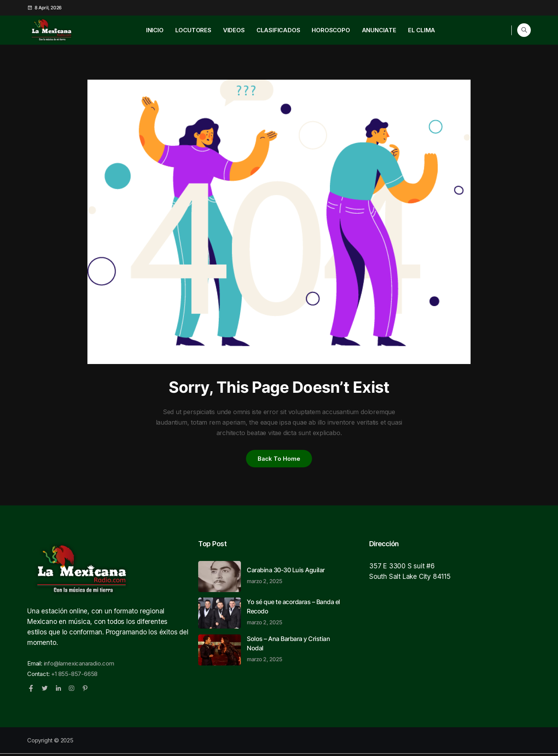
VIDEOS (234, 30)
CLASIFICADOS (278, 30)
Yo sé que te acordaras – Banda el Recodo (295, 614)
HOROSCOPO (331, 30)
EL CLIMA (422, 30)
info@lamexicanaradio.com (79, 666)
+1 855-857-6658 (74, 676)
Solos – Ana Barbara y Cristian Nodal (295, 651)
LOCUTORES (193, 30)
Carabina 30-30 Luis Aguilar (295, 577)
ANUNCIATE (379, 30)
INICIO (155, 30)
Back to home (279, 460)
